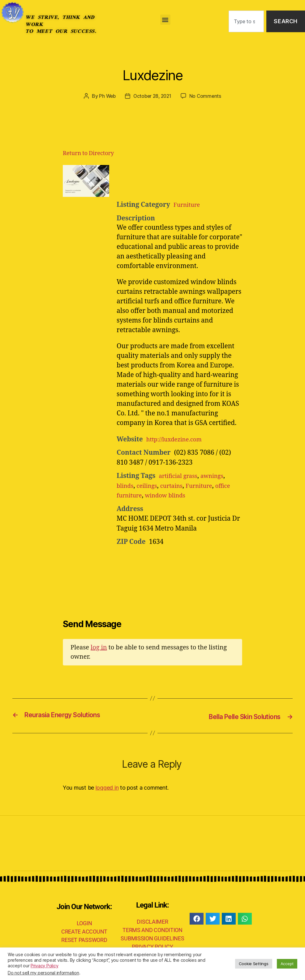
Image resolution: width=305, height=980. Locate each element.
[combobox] (246, 22)
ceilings (151, 486)
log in (99, 647)
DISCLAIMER (152, 921)
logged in (107, 787)
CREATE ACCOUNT (84, 931)
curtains (178, 486)
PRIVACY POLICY (152, 946)
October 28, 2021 (152, 96)
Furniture (189, 205)
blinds (126, 486)
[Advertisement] (193, 180)
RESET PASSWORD (84, 939)
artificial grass (181, 476)
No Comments (207, 96)
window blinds (190, 495)
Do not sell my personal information (43, 973)
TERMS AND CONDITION (152, 930)
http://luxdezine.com (178, 439)
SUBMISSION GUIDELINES (152, 938)
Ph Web (106, 96)
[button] (165, 20)
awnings (219, 476)
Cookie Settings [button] (254, 964)
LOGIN (84, 923)
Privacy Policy (44, 966)
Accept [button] (287, 964)
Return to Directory (88, 153)
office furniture (140, 495)
